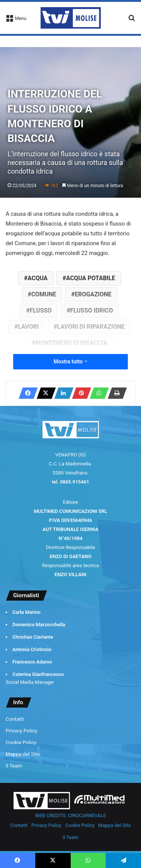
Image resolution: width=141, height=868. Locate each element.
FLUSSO (41, 310)
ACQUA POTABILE (91, 278)
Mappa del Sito (23, 754)
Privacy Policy (21, 731)
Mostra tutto (70, 362)
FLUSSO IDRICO (92, 310)
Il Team (14, 766)
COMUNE (44, 294)
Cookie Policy (21, 742)
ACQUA (37, 278)
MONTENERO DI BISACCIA (71, 343)
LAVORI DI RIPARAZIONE (91, 327)
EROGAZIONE (93, 294)
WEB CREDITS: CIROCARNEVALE (70, 815)
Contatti (15, 719)
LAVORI (28, 327)
